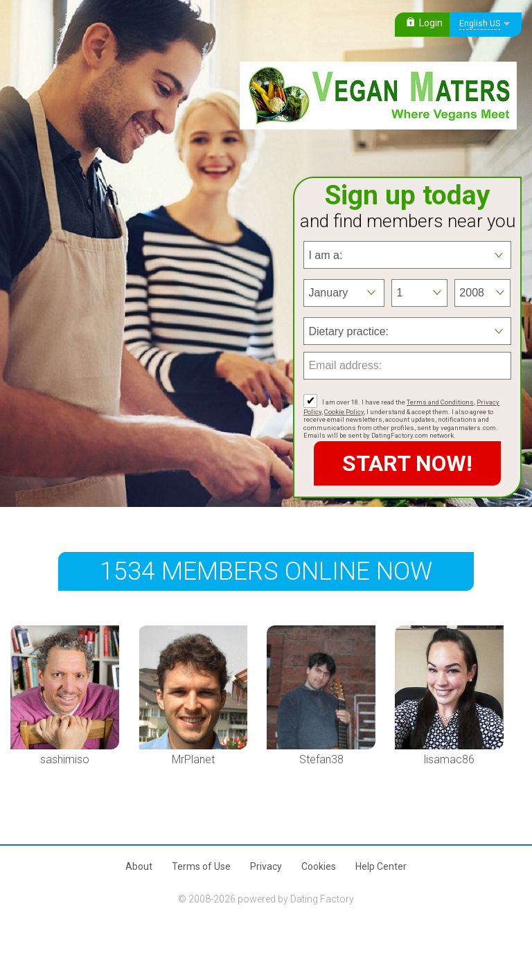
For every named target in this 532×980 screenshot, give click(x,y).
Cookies (319, 866)
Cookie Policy (344, 412)
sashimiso (65, 759)
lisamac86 (449, 759)
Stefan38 (321, 759)
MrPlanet (193, 759)
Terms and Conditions (440, 402)
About (139, 866)
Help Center (381, 866)
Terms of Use (201, 866)
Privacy (266, 866)
